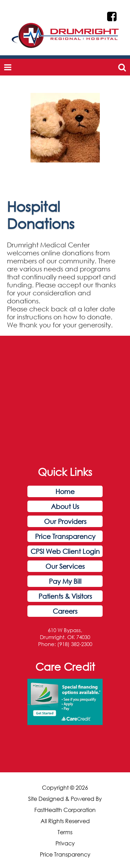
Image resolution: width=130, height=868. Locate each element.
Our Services (65, 566)
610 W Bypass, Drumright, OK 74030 (65, 634)
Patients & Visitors (65, 596)
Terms (65, 832)
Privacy (65, 843)
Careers (65, 611)
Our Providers (65, 521)
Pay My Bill (65, 581)
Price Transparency (65, 536)
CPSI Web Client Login (65, 551)
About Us (65, 506)
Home (65, 491)
